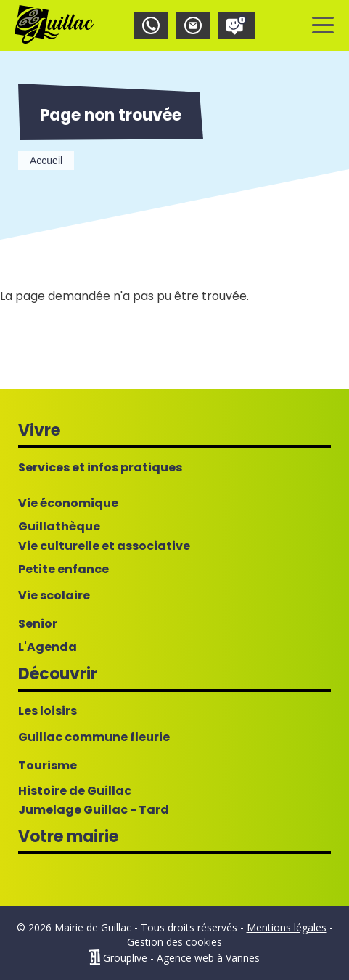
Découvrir (58, 674)
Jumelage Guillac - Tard (94, 810)
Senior (38, 624)
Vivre (39, 430)
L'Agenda (48, 647)
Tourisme (48, 766)
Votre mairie (68, 837)
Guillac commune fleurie (94, 737)
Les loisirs (48, 711)
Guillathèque (59, 527)
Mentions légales (287, 927)
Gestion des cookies (174, 942)
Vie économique (68, 503)
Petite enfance (63, 570)
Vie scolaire (54, 596)
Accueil (46, 161)
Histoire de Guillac (75, 791)
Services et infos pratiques (100, 468)
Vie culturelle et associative (104, 546)
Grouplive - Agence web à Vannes (181, 958)
